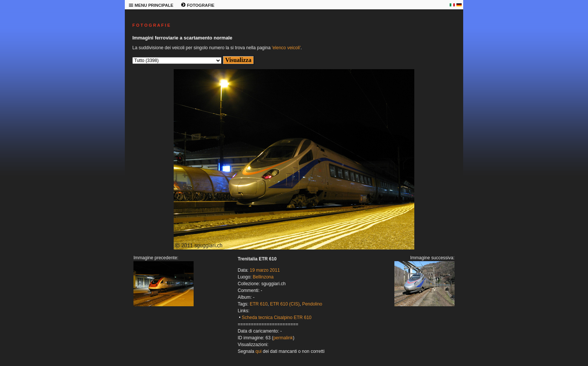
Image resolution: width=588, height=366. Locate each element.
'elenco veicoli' (286, 48)
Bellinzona (263, 277)
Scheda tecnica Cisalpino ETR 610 (277, 318)
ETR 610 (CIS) (285, 304)
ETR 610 (258, 304)
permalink (283, 338)
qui (259, 351)
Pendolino (312, 304)
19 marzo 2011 (265, 270)
